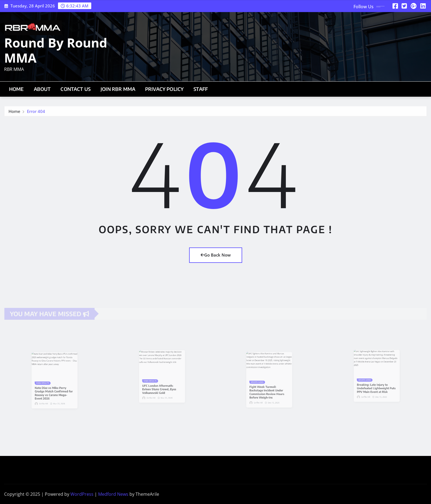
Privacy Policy (164, 89)
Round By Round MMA (56, 50)
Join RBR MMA (118, 89)
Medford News (113, 494)
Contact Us (76, 89)
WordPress (82, 494)
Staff (201, 89)
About (42, 89)
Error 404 (36, 114)
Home (16, 89)
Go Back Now (216, 255)
